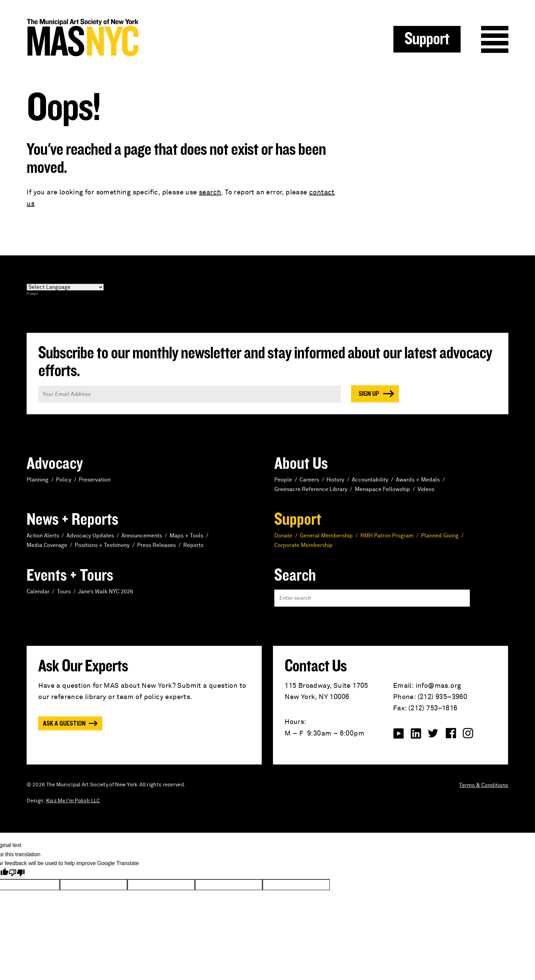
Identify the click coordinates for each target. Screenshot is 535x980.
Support (427, 39)
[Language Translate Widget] (65, 287)
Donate (283, 536)
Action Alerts (43, 536)
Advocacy (55, 464)
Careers (309, 480)
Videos (426, 489)
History (335, 480)
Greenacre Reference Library (311, 489)
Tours (64, 592)
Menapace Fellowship (382, 489)
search (210, 192)
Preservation (95, 480)
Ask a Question (64, 724)
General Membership (326, 536)
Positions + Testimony (102, 545)
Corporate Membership (303, 545)
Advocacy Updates (90, 536)
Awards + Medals (418, 480)
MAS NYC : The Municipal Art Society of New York (147, 38)
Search (295, 576)
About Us (301, 464)
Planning (38, 480)
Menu (495, 40)
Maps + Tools (186, 536)
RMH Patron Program (387, 536)
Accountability (370, 480)
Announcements (142, 536)
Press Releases (156, 545)
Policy (64, 480)
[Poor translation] (17, 874)
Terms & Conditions (484, 785)
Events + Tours (70, 576)
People (283, 480)
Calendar (38, 592)
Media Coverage (47, 545)
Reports (193, 545)
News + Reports (73, 520)
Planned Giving (440, 536)
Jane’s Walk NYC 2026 (106, 592)
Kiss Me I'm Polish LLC (73, 801)
